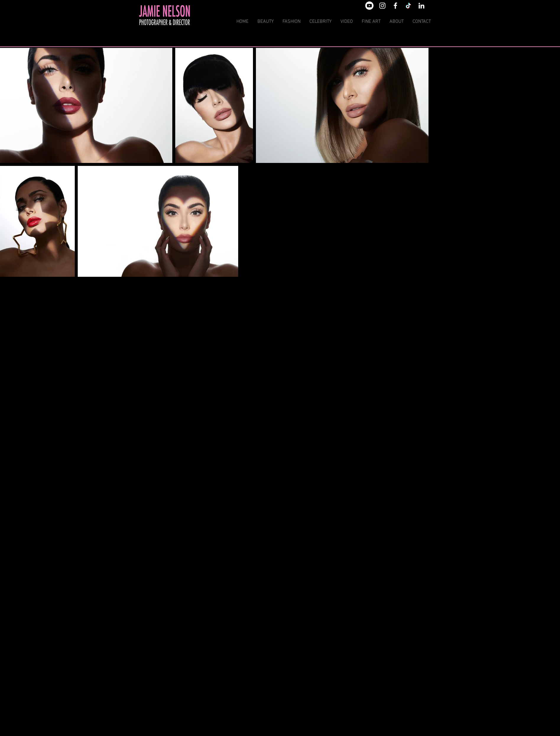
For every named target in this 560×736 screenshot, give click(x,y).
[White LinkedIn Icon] (421, 6)
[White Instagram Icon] (382, 6)
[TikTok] (408, 6)
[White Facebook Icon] (395, 6)
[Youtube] (369, 6)
